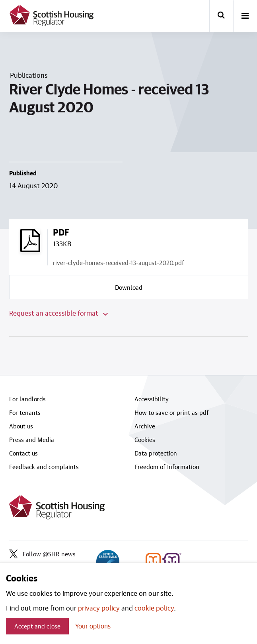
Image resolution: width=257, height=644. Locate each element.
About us (21, 426)
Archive (145, 426)
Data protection (156, 453)
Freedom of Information (167, 467)
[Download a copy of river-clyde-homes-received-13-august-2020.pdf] (129, 287)
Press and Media (32, 440)
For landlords (27, 399)
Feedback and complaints (44, 467)
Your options (93, 626)
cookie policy (154, 608)
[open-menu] (245, 16)
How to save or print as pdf (172, 412)
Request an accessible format (58, 313)
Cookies (145, 440)
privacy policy (99, 608)
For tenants (25, 412)
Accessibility (152, 399)
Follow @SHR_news (42, 554)
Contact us (23, 453)
